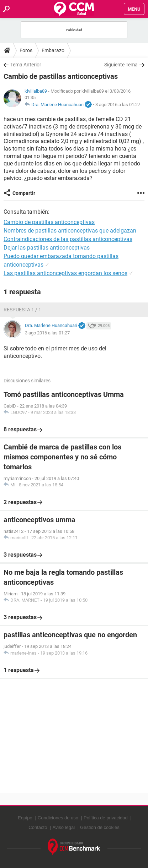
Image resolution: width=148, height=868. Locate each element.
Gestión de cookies (100, 827)
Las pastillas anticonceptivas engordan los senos (65, 273)
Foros (26, 50)
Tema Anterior (26, 65)
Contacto (38, 827)
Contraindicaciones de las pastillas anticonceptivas (68, 239)
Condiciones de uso (58, 818)
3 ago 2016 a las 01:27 (118, 105)
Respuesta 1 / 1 (22, 310)
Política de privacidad (106, 818)
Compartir (24, 193)
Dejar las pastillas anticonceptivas (47, 248)
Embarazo (53, 50)
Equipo (25, 818)
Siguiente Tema (121, 65)
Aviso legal (64, 827)
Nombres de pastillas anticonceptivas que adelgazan (70, 231)
